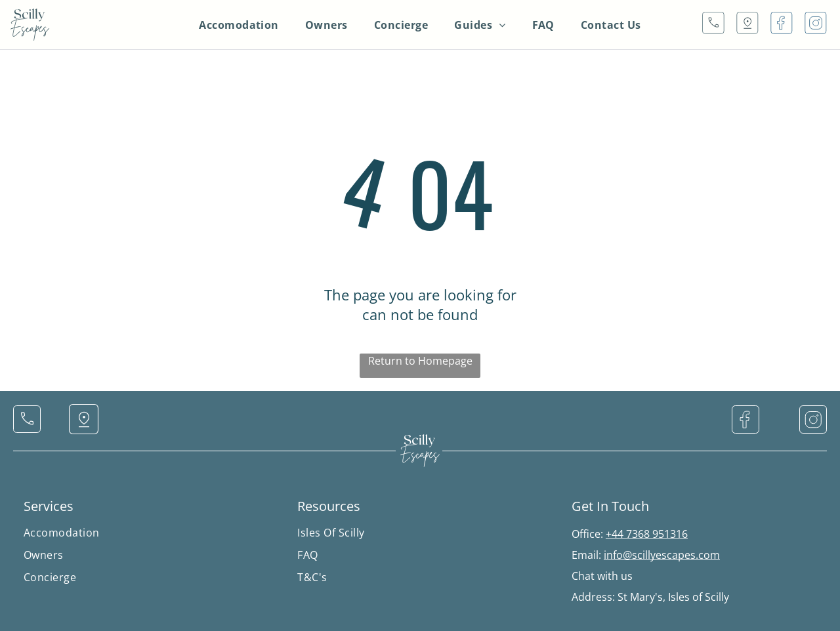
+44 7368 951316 (647, 534)
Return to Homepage (420, 361)
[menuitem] (239, 25)
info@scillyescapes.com (662, 555)
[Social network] (713, 25)
